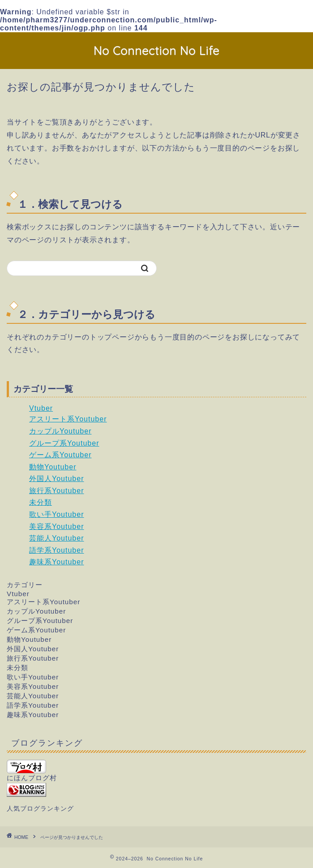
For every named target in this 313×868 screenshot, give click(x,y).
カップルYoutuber (60, 431)
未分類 (41, 502)
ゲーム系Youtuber (60, 455)
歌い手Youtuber (56, 514)
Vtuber (41, 408)
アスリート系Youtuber (68, 419)
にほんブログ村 (32, 771)
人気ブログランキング (40, 809)
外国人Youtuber (56, 479)
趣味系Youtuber (56, 562)
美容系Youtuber (56, 526)
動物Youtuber (53, 467)
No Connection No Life (156, 51)
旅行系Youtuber (56, 491)
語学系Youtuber (56, 550)
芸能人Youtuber (56, 538)
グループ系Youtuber (64, 443)
